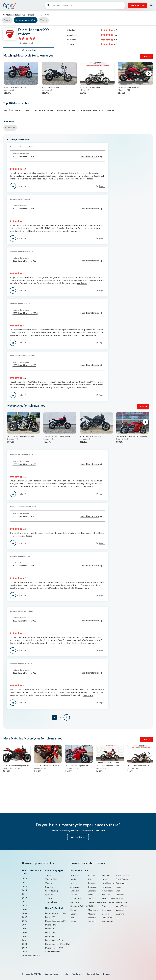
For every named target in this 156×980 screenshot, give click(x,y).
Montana (92, 921)
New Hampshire (109, 883)
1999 (24, 948)
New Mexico (107, 891)
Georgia (74, 914)
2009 (24, 909)
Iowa (90, 879)
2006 (24, 921)
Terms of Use (93, 974)
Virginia (119, 898)
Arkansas (75, 887)
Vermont (120, 895)
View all (146, 56)
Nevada (105, 879)
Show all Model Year (31, 955)
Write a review (138, 5)
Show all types (52, 902)
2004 (24, 929)
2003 (24, 932)
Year (42, 20)
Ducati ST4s (51, 925)
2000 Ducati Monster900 (57, 157)
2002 (24, 936)
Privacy (107, 974)
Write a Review (78, 837)
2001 (24, 940)
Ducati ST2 (50, 929)
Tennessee (121, 883)
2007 (24, 917)
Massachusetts (95, 902)
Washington (121, 902)
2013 (24, 898)
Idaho (73, 918)
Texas (119, 887)
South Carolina (122, 875)
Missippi (92, 914)
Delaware (75, 902)
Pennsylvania (108, 918)
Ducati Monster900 (24, 20)
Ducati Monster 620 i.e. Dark (58, 944)
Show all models (53, 952)
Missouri (92, 918)
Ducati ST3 (50, 936)
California (75, 891)
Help (66, 974)
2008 (24, 913)
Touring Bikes (51, 879)
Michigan (92, 906)
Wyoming (120, 914)
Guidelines (77, 974)
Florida (73, 910)
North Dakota (108, 902)
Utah (118, 891)
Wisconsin (121, 910)
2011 (24, 902)
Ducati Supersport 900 (55, 913)
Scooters (49, 898)
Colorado (75, 895)
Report (102, 186)
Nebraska (106, 875)
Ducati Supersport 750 (55, 921)
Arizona (74, 883)
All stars (9, 128)
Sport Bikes (50, 895)
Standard (49, 887)
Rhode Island (108, 921)
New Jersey (107, 887)
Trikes (48, 875)
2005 (24, 925)
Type (6, 20)
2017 (24, 882)
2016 (24, 886)
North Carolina (108, 898)
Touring (49, 883)
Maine (91, 895)
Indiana (91, 875)
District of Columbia (79, 906)
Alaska (73, 879)
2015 (24, 890)
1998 (24, 952)
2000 (24, 944)
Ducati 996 (50, 917)
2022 (24, 879)
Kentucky (92, 887)
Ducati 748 (50, 932)
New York (106, 895)
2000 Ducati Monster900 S (57, 313)
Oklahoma (106, 910)
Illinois (73, 921)
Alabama (74, 875)
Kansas (91, 883)
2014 (24, 894)
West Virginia (122, 906)
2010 (24, 905)
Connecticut (76, 898)
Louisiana (92, 891)
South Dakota (122, 879)
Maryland (92, 898)
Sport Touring (52, 891)
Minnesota (93, 910)
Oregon (105, 914)
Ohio (104, 906)
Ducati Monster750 (54, 940)
